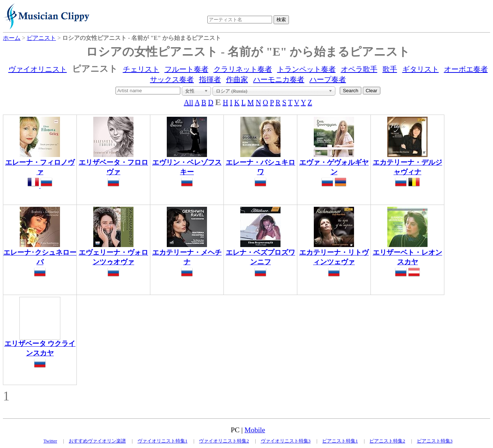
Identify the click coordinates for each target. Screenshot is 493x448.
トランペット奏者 (306, 69)
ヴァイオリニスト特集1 (163, 441)
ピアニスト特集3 (435, 441)
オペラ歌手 (359, 69)
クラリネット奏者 (243, 69)
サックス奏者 (172, 79)
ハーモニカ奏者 (279, 79)
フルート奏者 (187, 69)
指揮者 (210, 79)
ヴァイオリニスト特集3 (286, 441)
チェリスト (141, 69)
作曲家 (237, 79)
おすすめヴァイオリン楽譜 (97, 441)
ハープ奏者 (328, 79)
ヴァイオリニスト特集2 (224, 441)
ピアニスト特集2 (387, 441)
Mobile (255, 430)
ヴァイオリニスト (38, 69)
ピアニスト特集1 (340, 441)
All (189, 102)
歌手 (390, 69)
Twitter (50, 441)
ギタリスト (421, 69)
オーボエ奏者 (466, 69)
